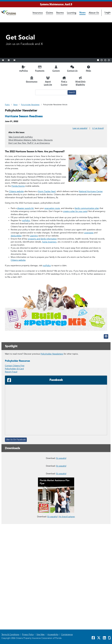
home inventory (49, 242)
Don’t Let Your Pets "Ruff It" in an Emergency (29, 143)
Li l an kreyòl (98, 128)
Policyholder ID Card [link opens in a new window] (14, 369)
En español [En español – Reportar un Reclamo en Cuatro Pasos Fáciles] (61, 580)
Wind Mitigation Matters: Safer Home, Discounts (30, 140)
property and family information (42, 239)
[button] (5, 60)
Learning (34, 236)
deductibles (16, 236)
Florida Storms (18, 186)
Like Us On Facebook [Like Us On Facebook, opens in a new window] (16, 440)
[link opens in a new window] (56, 472)
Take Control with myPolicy (21, 137)
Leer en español (80, 128)
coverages (89, 233)
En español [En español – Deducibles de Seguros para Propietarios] (61, 537)
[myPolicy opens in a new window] (24, 69)
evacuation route (52, 208)
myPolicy (26, 221)
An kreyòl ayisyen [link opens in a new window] (67, 623)
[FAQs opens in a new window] (89, 69)
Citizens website (16, 191)
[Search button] (72, 92)
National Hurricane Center (91, 191)
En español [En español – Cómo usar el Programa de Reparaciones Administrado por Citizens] (61, 494)
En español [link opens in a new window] (52, 622)
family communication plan (87, 208)
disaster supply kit (25, 208)
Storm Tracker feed (47, 191)
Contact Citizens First (15, 366)
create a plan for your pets (75, 211)
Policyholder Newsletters (52, 354)
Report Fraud (11, 372)
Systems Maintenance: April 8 (56, 4)
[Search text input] (51, 92)
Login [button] (108, 12)
